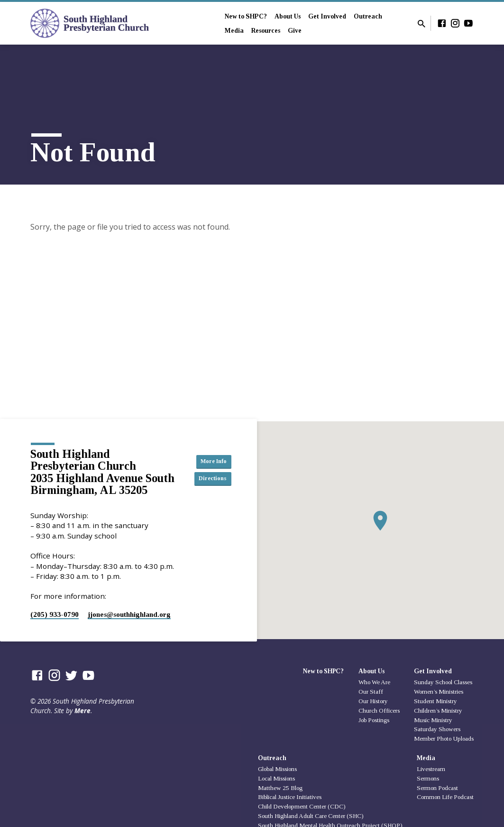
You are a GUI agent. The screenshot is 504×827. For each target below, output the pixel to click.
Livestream (431, 769)
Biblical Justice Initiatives (290, 797)
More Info (211, 460)
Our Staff (371, 692)
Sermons (428, 778)
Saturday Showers (437, 729)
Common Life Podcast (445, 797)
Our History (373, 701)
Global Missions (277, 769)
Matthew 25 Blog (280, 788)
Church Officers (379, 711)
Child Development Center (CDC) (302, 806)
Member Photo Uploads (444, 739)
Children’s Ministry (438, 711)
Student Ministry (435, 701)
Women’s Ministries (439, 692)
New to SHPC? (246, 16)
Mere (82, 711)
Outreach (368, 16)
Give (295, 31)
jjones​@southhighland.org (129, 614)
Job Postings (374, 720)
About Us (288, 16)
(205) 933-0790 (55, 614)
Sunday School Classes (443, 682)
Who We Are (374, 682)
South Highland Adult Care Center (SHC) (311, 816)
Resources (266, 31)
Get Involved (327, 16)
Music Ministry (433, 720)
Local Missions (276, 778)
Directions (211, 479)
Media (234, 31)
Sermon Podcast (437, 788)
